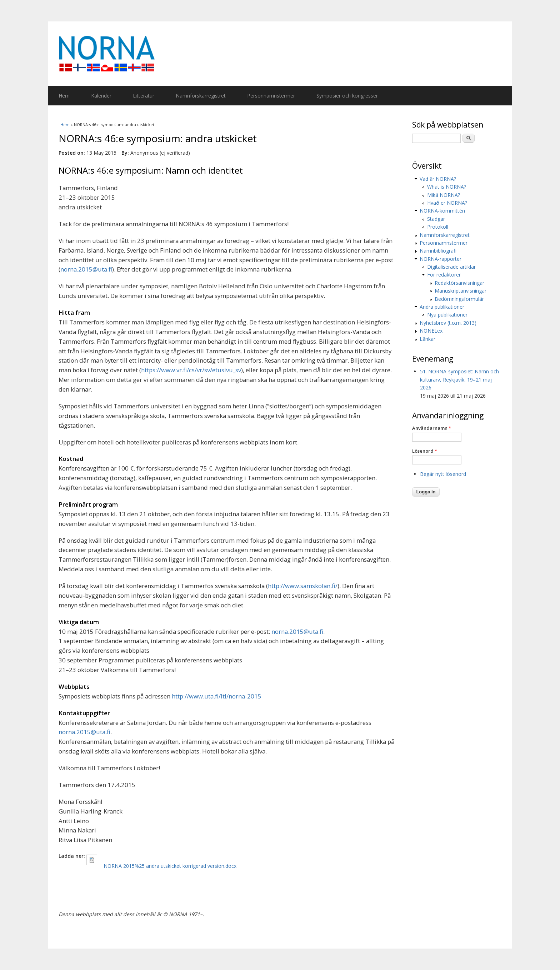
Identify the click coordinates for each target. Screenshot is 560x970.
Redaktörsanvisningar (459, 283)
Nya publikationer (447, 315)
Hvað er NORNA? (447, 203)
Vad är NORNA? (438, 179)
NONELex (431, 331)
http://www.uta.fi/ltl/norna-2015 (217, 696)
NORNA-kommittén (442, 211)
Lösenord (425, 451)
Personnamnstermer (271, 96)
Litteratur (144, 96)
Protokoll (438, 227)
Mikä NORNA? (444, 195)
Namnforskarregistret (201, 96)
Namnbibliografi (438, 251)
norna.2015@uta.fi (86, 269)
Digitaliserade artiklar (451, 267)
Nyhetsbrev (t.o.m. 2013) (448, 323)
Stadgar (436, 219)
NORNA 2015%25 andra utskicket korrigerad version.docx (170, 866)
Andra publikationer (442, 307)
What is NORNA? (447, 187)
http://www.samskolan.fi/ (303, 586)
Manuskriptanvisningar (461, 291)
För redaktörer (444, 275)
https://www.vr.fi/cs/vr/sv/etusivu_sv (191, 370)
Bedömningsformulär (459, 299)
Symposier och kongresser (347, 96)
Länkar (427, 339)
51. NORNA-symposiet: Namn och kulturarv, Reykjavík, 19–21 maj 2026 (459, 379)
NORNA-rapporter (441, 259)
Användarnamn (432, 428)
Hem (64, 96)
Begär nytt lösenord (443, 474)
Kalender (101, 96)
